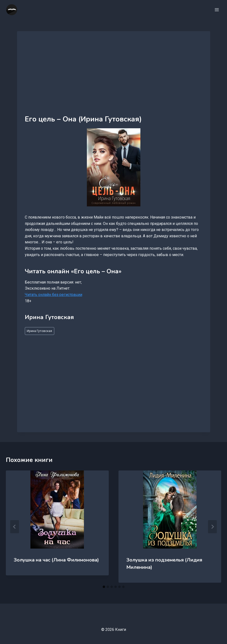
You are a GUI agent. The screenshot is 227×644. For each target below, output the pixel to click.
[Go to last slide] (15, 527)
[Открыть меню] (217, 10)
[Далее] (212, 527)
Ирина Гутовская (39, 331)
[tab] (104, 587)
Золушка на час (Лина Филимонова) (56, 560)
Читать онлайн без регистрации (54, 295)
